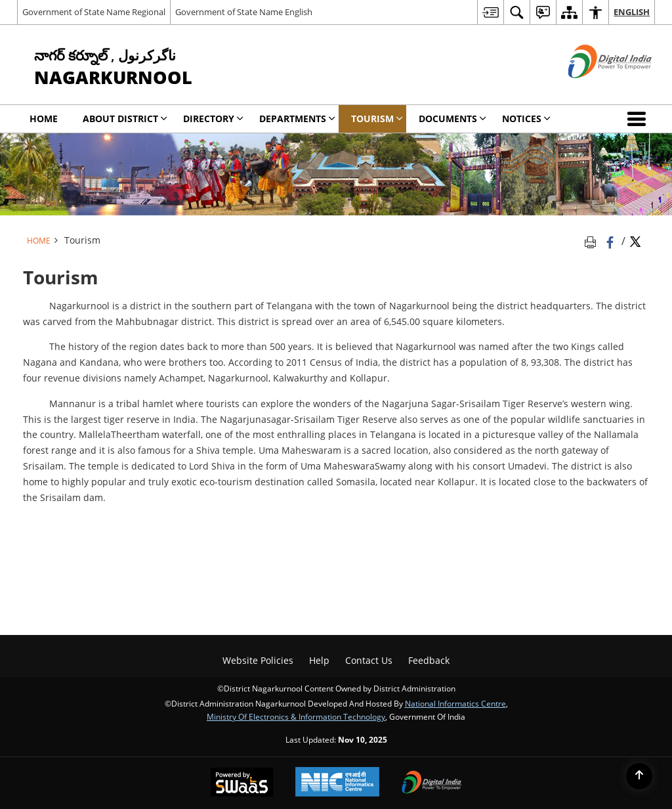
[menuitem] (490, 12)
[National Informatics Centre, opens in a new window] (337, 783)
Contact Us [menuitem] (369, 660)
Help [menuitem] (319, 660)
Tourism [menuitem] (377, 119)
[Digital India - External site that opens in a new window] (594, 89)
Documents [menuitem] (452, 119)
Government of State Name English (244, 12)
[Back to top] (639, 776)
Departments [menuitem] (297, 119)
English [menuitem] (632, 12)
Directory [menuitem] (213, 119)
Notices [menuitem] (526, 119)
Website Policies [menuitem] (258, 660)
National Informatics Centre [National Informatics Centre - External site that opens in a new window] (455, 703)
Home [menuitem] (44, 119)
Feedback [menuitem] (429, 660)
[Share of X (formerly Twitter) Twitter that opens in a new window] (635, 241)
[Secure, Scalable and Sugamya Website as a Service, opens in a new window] (242, 783)
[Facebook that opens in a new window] (611, 241)
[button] (639, 119)
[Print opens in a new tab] (593, 241)
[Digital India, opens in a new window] (432, 783)
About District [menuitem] (125, 119)
